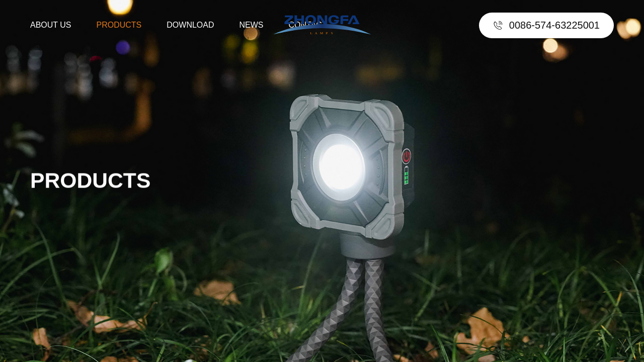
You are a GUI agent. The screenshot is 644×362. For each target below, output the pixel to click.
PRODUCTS (119, 25)
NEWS (252, 25)
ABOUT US (51, 25)
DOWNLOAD (190, 25)
